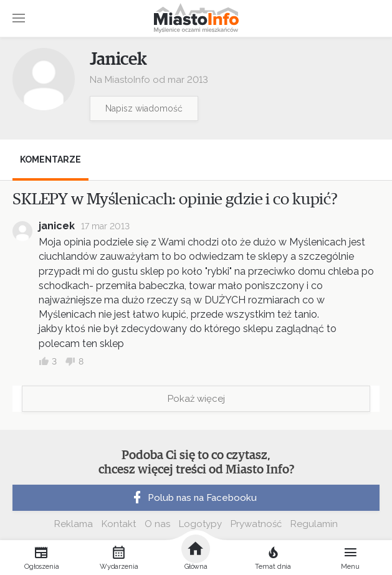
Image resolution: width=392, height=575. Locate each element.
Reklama (74, 524)
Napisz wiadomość (144, 108)
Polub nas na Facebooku (193, 498)
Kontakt (119, 524)
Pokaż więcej (196, 399)
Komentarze (50, 159)
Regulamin (314, 524)
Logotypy (200, 524)
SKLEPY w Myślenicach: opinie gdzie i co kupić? (175, 199)
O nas (157, 524)
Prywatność (256, 524)
